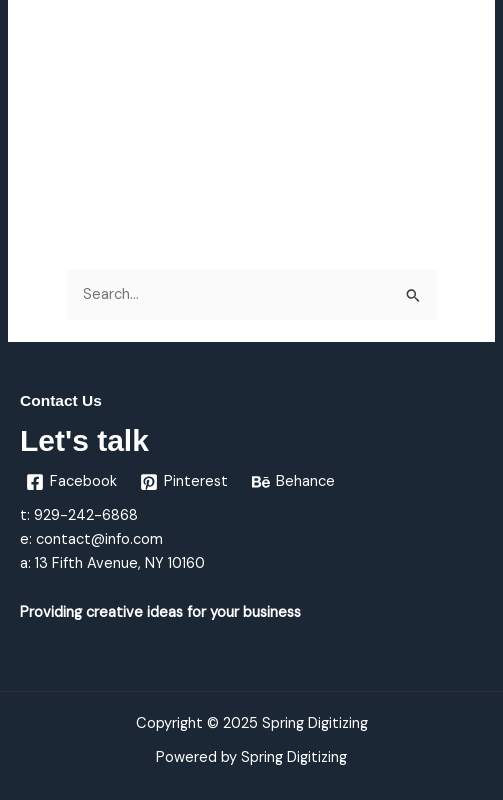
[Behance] (293, 482)
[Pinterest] (185, 482)
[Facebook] (71, 482)
